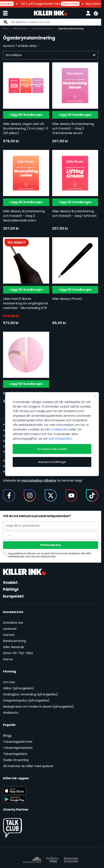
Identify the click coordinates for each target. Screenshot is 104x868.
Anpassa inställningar (52, 462)
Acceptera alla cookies (52, 449)
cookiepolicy (60, 429)
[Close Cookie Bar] (95, 396)
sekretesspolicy (60, 439)
